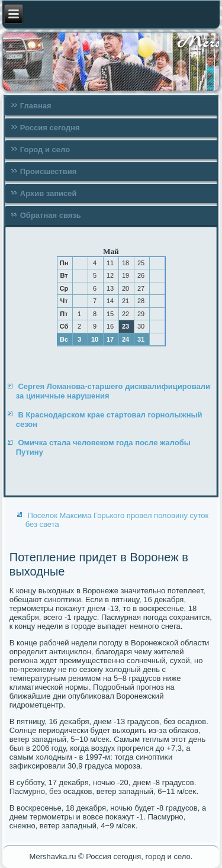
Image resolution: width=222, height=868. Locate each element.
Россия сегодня (50, 128)
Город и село (45, 150)
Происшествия (49, 171)
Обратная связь (51, 215)
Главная (36, 106)
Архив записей (49, 193)
